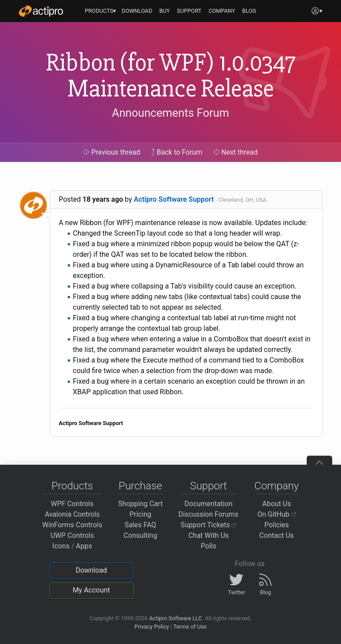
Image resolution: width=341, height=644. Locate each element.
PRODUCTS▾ (101, 11)
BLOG (249, 11)
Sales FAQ (140, 525)
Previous (112, 152)
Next (236, 152)
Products (72, 486)
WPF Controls (72, 504)
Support (209, 486)
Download (91, 570)
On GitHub (277, 514)
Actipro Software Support (174, 199)
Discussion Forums (209, 514)
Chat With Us (209, 535)
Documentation (208, 504)
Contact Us (277, 535)
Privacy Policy (152, 627)
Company (277, 486)
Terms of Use (190, 627)
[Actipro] (41, 11)
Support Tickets (209, 525)
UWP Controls (72, 535)
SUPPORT (189, 11)
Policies (277, 525)
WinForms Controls (72, 525)
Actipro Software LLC (176, 618)
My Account (91, 590)
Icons (61, 546)
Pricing (140, 514)
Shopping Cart (140, 504)
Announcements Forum (170, 113)
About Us (277, 504)
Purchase (141, 486)
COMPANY (222, 11)
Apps (84, 546)
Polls (208, 546)
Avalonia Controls (72, 514)
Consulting (140, 535)
